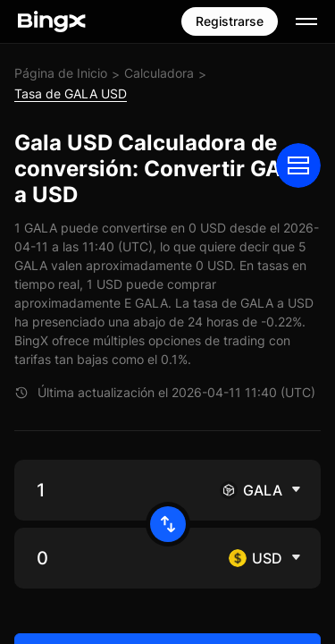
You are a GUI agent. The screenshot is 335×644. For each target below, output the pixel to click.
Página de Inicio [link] (61, 73)
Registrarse (230, 21)
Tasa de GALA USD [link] (71, 93)
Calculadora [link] (159, 73)
